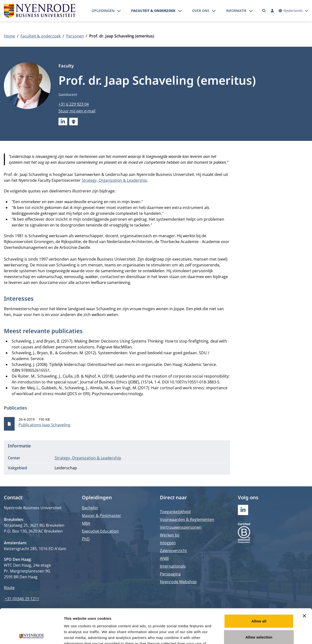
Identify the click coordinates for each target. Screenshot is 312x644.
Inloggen (168, 543)
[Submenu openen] (119, 11)
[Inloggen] (272, 11)
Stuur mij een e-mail (77, 111)
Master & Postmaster (102, 516)
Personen (75, 36)
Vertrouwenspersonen (181, 527)
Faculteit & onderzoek (153, 11)
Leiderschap (66, 468)
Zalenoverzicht (173, 551)
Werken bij (170, 535)
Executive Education (100, 531)
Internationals (173, 566)
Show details (256, 634)
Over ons (201, 11)
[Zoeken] (264, 11)
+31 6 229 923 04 (74, 104)
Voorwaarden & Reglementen (187, 519)
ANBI (164, 558)
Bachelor (90, 508)
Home (10, 36)
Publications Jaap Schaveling (44, 425)
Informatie (236, 11)
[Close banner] (304, 581)
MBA (86, 523)
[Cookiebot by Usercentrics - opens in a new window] (32, 635)
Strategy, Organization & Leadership (114, 180)
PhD (86, 539)
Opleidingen (103, 11)
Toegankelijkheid (175, 512)
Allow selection (259, 603)
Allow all (259, 586)
